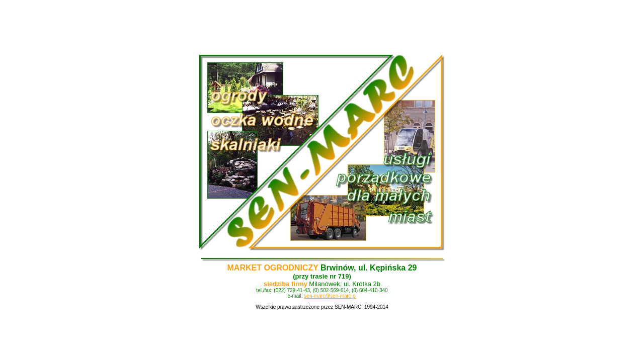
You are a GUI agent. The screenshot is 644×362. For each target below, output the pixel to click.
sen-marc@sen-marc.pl (330, 296)
